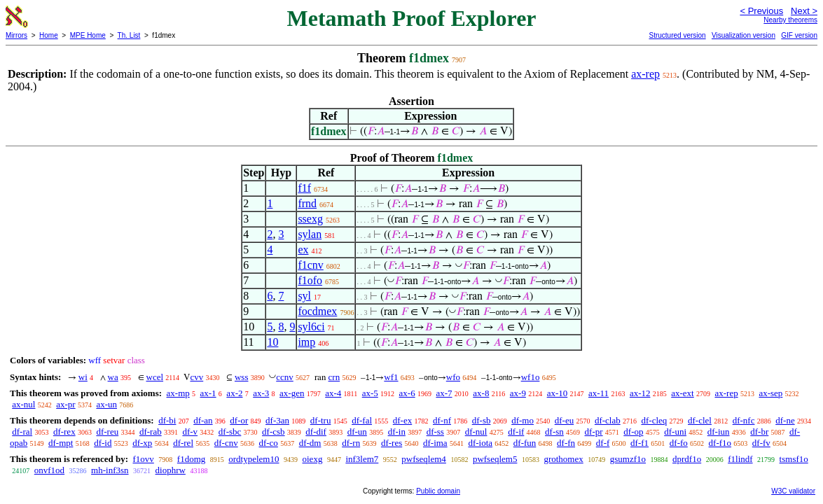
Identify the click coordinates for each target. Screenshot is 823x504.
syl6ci (311, 327)
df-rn (351, 443)
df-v (190, 432)
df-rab (151, 432)
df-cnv (226, 443)
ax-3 (261, 393)
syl (304, 296)
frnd (307, 203)
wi (83, 377)
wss (242, 377)
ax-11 (599, 393)
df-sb (482, 420)
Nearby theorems (790, 20)
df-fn (566, 443)
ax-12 (640, 393)
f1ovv (143, 459)
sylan (310, 234)
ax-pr (65, 404)
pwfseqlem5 (495, 459)
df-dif (316, 432)
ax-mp (178, 393)
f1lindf (740, 459)
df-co (268, 443)
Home (49, 35)
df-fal (362, 420)
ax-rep (645, 74)
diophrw (171, 470)
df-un (357, 432)
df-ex (402, 420)
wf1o (531, 377)
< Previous (761, 11)
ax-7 (444, 393)
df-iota (480, 443)
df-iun (719, 432)
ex (303, 250)
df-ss (435, 432)
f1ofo (310, 280)
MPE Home (88, 35)
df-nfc (744, 420)
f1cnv (310, 265)
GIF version (799, 35)
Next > (804, 11)
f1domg (191, 459)
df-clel (700, 420)
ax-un (106, 404)
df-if (516, 432)
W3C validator (793, 491)
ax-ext (682, 393)
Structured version (677, 35)
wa (113, 377)
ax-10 (558, 393)
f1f (304, 188)
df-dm (310, 443)
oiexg (313, 459)
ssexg (310, 219)
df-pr (594, 432)
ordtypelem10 (254, 459)
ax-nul (23, 404)
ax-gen (292, 393)
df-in (397, 432)
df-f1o (720, 443)
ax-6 (407, 393)
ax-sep (770, 393)
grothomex (563, 459)
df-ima (435, 443)
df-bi (167, 420)
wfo (453, 377)
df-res (392, 443)
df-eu (564, 420)
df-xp (142, 443)
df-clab (608, 420)
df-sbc (230, 432)
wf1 (391, 377)
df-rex (64, 432)
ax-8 (481, 393)
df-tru (321, 420)
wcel (155, 377)
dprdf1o (687, 459)
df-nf (442, 420)
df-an (203, 420)
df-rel (183, 443)
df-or (239, 420)
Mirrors (16, 35)
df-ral (22, 432)
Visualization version (744, 35)
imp (306, 342)
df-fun (525, 443)
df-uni (675, 432)
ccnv (285, 377)
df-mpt (61, 443)
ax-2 (234, 393)
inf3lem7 (362, 459)
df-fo (679, 443)
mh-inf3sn (110, 470)
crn (334, 377)
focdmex (317, 311)
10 (272, 342)
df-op (633, 432)
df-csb (274, 432)
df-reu (107, 432)
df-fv (761, 443)
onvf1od (49, 470)
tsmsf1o (794, 459)
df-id (103, 443)
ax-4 (333, 393)
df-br (759, 432)
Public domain (438, 491)
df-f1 (639, 443)
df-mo (523, 420)
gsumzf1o (628, 459)
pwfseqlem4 (424, 459)
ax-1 (208, 393)
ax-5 (370, 393)
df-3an (277, 420)
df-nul (476, 432)
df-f (603, 443)
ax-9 (518, 393)
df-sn (554, 432)
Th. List (129, 35)
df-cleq (654, 420)
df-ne (785, 420)
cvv (196, 377)
